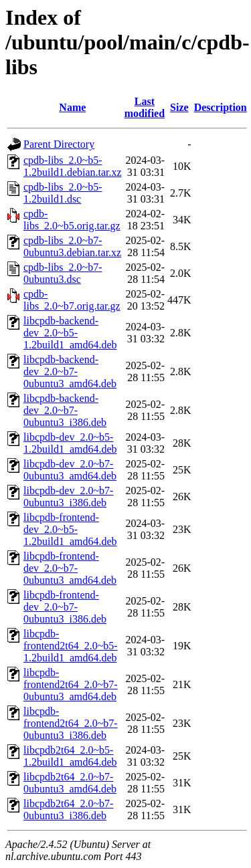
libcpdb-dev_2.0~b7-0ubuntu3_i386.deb (68, 497)
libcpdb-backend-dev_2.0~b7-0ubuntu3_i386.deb (65, 410)
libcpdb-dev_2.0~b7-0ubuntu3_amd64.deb (70, 470)
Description (221, 107)
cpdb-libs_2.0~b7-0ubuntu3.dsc (63, 273)
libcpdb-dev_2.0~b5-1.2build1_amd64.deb (70, 443)
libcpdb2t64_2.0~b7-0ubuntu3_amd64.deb (70, 783)
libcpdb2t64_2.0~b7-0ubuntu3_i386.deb (68, 809)
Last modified (145, 107)
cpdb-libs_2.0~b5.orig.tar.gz (72, 220)
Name (72, 107)
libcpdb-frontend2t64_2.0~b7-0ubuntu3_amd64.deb (71, 684)
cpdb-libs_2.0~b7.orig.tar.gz (72, 300)
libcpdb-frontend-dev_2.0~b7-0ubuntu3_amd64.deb (70, 568)
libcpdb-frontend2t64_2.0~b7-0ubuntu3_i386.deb (71, 723)
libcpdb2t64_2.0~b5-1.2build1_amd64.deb (70, 756)
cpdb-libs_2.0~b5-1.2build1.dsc (63, 193)
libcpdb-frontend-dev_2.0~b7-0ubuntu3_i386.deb (65, 607)
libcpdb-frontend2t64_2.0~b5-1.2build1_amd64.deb (71, 646)
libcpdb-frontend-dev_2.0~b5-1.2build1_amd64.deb (70, 529)
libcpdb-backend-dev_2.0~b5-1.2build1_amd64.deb (70, 333)
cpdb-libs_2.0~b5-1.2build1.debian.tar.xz (73, 166)
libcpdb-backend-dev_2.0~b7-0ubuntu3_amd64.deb (70, 371)
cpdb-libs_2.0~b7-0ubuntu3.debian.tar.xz (72, 246)
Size (179, 107)
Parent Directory (59, 144)
